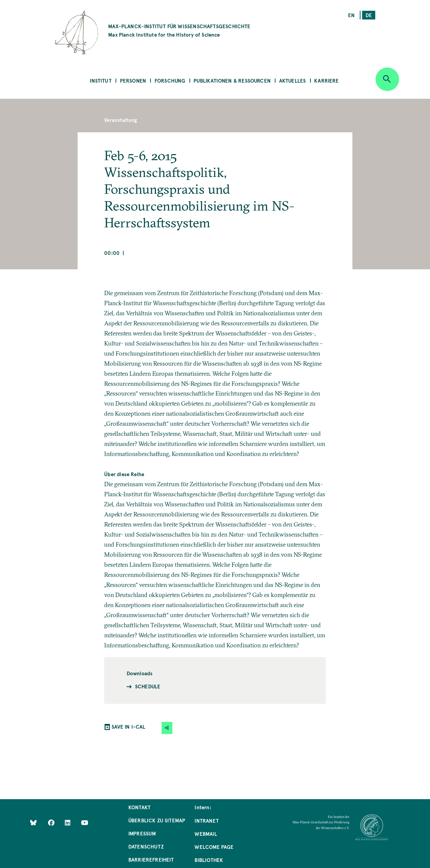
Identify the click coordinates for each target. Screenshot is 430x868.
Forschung (170, 80)
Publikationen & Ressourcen (232, 80)
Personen (133, 80)
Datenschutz (146, 846)
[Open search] (387, 79)
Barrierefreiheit (151, 859)
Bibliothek (209, 860)
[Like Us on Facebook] (52, 823)
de (369, 15)
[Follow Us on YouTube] (84, 823)
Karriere (326, 80)
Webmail (206, 834)
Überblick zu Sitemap (157, 820)
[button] (167, 728)
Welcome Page (214, 847)
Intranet (206, 820)
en (351, 15)
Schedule (148, 686)
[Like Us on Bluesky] (33, 823)
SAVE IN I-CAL (128, 726)
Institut (100, 80)
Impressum (142, 833)
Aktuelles (293, 80)
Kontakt (139, 807)
